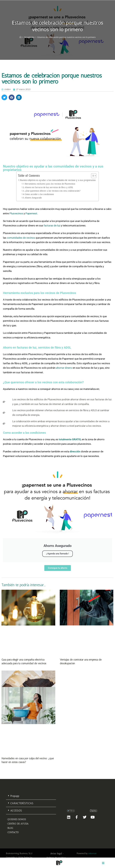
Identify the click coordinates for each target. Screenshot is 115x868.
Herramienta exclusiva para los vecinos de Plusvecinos (50, 184)
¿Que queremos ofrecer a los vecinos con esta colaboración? (53, 191)
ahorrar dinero (64, 368)
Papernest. (32, 213)
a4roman (92, 853)
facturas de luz (52, 226)
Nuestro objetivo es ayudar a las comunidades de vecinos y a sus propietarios (58, 180)
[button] (4, 97)
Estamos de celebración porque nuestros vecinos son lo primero (67, 37)
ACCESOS (16, 811)
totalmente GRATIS (70, 439)
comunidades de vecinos (21, 238)
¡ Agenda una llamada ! (57, 554)
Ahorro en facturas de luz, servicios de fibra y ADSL (49, 187)
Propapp (15, 796)
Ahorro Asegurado (33, 198)
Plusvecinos (16, 213)
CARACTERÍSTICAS (22, 803)
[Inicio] (20, 37)
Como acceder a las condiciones (39, 194)
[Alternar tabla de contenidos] (92, 176)
